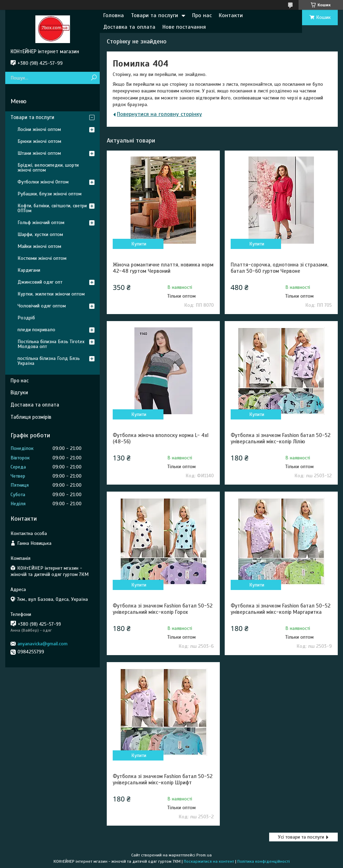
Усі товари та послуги (301, 837)
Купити (139, 244)
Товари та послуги (155, 15)
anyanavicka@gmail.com (43, 644)
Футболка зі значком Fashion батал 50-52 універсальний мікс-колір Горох (163, 609)
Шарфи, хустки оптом (40, 234)
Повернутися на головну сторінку (159, 114)
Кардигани (29, 270)
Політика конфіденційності (264, 861)
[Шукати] (94, 78)
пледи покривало (36, 330)
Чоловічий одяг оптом (42, 306)
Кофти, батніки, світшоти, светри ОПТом (52, 208)
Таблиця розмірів (31, 417)
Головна (114, 15)
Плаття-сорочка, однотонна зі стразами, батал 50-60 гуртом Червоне (279, 268)
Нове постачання (184, 27)
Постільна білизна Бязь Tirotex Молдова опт (51, 344)
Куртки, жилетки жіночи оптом (51, 294)
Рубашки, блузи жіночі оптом (50, 194)
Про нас (202, 15)
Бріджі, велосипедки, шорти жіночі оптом (48, 168)
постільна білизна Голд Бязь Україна (49, 361)
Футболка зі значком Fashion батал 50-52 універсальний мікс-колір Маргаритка (281, 609)
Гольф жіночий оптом (41, 223)
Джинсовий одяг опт (40, 282)
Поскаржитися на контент (209, 861)
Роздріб (26, 318)
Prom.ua (204, 855)
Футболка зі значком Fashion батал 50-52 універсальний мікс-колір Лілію (281, 438)
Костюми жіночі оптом (42, 258)
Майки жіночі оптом (39, 246)
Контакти (231, 15)
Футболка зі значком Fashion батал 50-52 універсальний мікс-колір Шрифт (163, 779)
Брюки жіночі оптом (39, 141)
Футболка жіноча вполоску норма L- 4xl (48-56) (161, 438)
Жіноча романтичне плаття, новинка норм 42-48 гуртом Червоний (163, 268)
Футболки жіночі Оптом (43, 182)
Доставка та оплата (129, 27)
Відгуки (19, 393)
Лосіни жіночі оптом (39, 129)
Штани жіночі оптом (39, 153)
